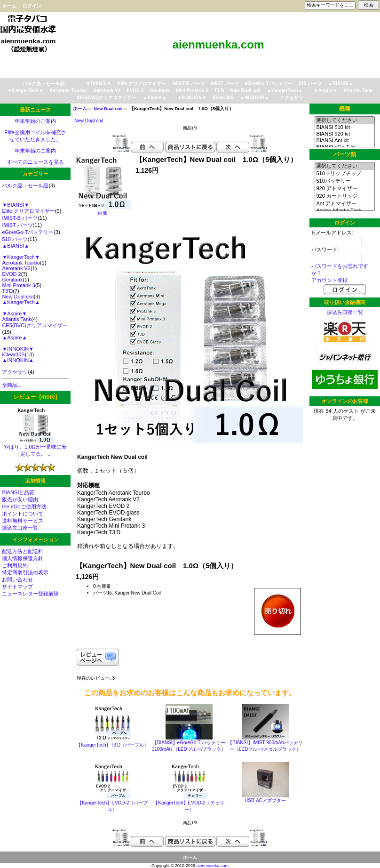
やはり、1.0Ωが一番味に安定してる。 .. (35, 448)
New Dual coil (108, 108)
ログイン (32, 6)
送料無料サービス (23, 521)
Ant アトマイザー (344, 204)
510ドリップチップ (344, 174)
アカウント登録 (329, 280)
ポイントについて (23, 514)
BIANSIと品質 (18, 492)
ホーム (9, 6)
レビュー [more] (35, 397)
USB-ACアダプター (265, 800)
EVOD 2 (135, 91)
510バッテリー (344, 181)
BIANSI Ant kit (344, 141)
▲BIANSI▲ (340, 84)
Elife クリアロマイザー (142, 84)
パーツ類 (345, 154)
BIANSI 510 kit (344, 128)
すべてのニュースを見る (36, 162)
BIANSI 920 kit (344, 134)
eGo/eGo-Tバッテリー (269, 84)
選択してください (344, 121)
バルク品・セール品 (43, 84)
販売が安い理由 (20, 499)
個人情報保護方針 (23, 558)
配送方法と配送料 (23, 551)
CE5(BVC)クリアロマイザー (107, 98)
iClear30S (223, 98)
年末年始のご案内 (35, 121)
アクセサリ (292, 98)
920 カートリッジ (344, 196)
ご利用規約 (15, 565)
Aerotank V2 (107, 91)
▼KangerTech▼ (26, 91)
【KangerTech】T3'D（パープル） (112, 745)
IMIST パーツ (225, 84)
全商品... (12, 385)
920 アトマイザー (344, 189)
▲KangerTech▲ (285, 91)
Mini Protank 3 (192, 91)
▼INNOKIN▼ (192, 98)
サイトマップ (17, 587)
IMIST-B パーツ (188, 84)
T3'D (219, 91)
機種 (345, 109)
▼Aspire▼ (326, 91)
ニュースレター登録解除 (30, 594)
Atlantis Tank (358, 91)
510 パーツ (310, 84)
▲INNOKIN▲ (254, 98)
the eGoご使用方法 (24, 506)
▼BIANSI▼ (99, 84)
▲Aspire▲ (154, 98)
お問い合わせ (17, 579)
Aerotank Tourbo (68, 91)
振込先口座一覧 (20, 528)
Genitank (160, 91)
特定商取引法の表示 (25, 572)
